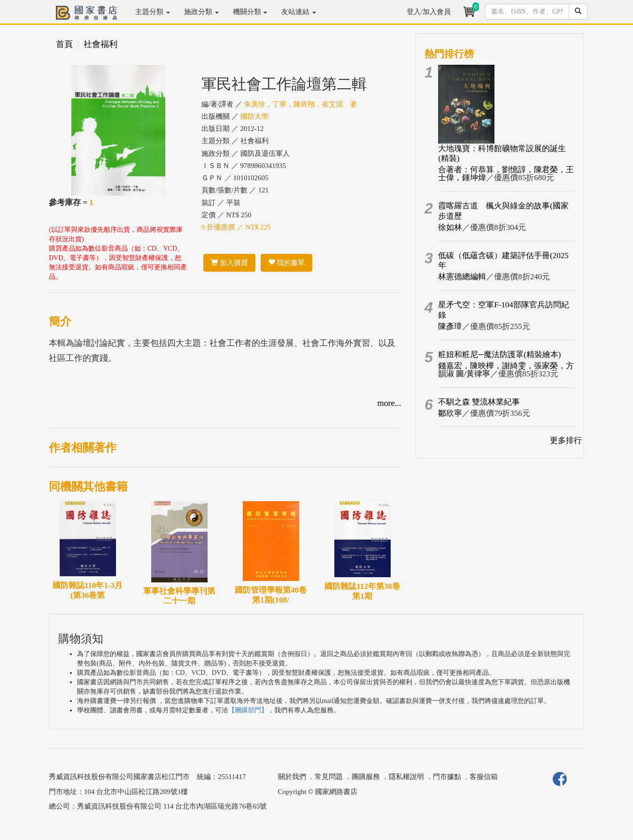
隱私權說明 (406, 777)
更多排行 (566, 440)
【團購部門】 (248, 710)
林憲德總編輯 (462, 277)
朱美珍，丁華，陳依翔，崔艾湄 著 (301, 104)
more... (389, 403)
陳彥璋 (450, 326)
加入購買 (229, 263)
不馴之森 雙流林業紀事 (479, 402)
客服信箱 (484, 777)
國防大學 (255, 116)
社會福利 (100, 44)
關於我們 (292, 777)
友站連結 (299, 12)
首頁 (64, 44)
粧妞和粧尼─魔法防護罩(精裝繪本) (499, 355)
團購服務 (366, 777)
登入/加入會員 (429, 12)
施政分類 (201, 12)
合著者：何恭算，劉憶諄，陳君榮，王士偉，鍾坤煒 (506, 174)
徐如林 (450, 227)
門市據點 (447, 777)
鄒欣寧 (450, 413)
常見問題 (329, 777)
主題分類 (153, 12)
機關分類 (250, 12)
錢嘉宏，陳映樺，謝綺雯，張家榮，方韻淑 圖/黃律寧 (506, 370)
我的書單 (287, 263)
